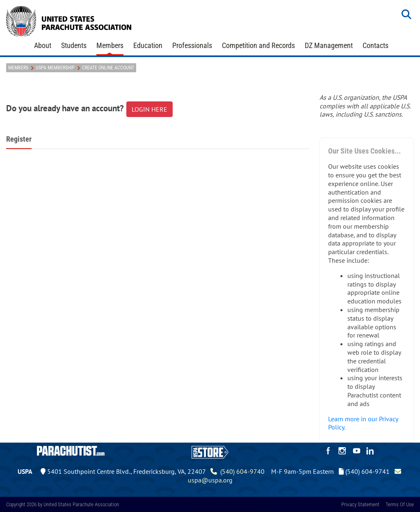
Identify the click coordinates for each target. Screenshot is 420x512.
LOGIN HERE (150, 109)
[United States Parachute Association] (69, 20)
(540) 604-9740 (237, 471)
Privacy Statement (360, 504)
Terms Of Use (400, 504)
